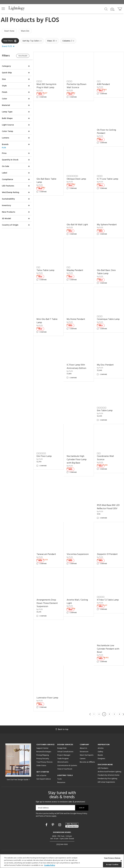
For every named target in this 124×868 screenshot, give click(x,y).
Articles (101, 748)
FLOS (52, 20)
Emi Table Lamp (105, 411)
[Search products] (106, 9)
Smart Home (9, 31)
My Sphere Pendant (107, 225)
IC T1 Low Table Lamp (108, 179)
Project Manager (64, 755)
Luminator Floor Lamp (47, 698)
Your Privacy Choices (44, 762)
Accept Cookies (112, 864)
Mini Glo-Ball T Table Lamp (47, 321)
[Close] (121, 861)
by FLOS (40, 91)
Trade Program (63, 759)
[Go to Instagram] (60, 825)
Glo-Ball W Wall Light (77, 225)
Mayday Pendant (75, 270)
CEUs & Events (63, 762)
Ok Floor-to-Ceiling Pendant (106, 132)
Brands (100, 755)
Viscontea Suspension (78, 554)
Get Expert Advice (44, 779)
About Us (83, 748)
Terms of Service (45, 816)
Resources (61, 782)
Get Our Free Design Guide (18, 780)
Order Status (41, 766)
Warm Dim (25, 31)
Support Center (42, 748)
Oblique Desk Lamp (76, 179)
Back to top (62, 729)
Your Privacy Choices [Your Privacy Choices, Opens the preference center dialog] (112, 858)
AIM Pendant (103, 84)
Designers (101, 759)
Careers (83, 759)
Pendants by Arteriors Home (109, 775)
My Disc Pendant (105, 365)
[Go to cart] (120, 8)
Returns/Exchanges (44, 752)
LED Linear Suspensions (106, 782)
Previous (90, 714)
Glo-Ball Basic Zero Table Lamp (106, 272)
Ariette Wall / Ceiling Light (77, 602)
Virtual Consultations (65, 752)
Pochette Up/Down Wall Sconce (76, 86)
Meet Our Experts (87, 755)
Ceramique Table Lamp (108, 319)
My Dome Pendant (76, 319)
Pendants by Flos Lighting (107, 779)
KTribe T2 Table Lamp (108, 600)
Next (123, 714)
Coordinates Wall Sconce (105, 458)
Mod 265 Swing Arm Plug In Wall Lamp (46, 86)
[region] (62, 861)
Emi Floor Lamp (44, 456)
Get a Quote (41, 776)
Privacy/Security (43, 759)
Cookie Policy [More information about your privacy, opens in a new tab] (50, 865)
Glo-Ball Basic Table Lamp (46, 181)
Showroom (84, 752)
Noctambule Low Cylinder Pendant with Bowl (108, 649)
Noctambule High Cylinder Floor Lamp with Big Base (77, 460)
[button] (3, 9)
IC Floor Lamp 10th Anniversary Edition (76, 367)
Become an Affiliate (87, 762)
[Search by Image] (112, 9)
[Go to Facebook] (47, 825)
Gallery (100, 752)
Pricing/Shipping (43, 755)
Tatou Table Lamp (45, 270)
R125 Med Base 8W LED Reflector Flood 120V (108, 507)
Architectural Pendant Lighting (109, 772)
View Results (23, 56)
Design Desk (62, 748)
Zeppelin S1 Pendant (107, 554)
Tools (59, 779)
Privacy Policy (82, 814)
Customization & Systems (67, 766)
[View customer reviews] (72, 825)
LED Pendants (103, 768)
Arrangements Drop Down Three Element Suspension (47, 603)
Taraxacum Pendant (46, 554)
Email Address (43, 808)
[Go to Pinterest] (53, 825)
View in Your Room (65, 769)
